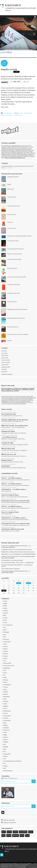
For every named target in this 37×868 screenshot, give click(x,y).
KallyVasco (13, 5)
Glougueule (25, 388)
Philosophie (6, 697)
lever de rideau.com (9, 665)
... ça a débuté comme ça (9, 437)
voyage (31, 832)
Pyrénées (6, 718)
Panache (6, 692)
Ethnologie (6, 632)
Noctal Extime (7, 685)
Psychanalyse (7, 716)
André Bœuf (5, 489)
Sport (5, 749)
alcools (5, 601)
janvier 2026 (5, 358)
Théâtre (6, 756)
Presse (5, 708)
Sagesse (6, 737)
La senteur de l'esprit (17, 560)
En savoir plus (22, 867)
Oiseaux (6, 687)
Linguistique (7, 668)
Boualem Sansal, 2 (7, 460)
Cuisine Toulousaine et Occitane (23, 549)
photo (4, 835)
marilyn (9, 832)
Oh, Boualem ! (6, 466)
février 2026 (5, 355)
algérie (5, 603)
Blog (5, 615)
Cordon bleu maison (7, 549)
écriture (15, 832)
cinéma (5, 618)
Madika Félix (5, 552)
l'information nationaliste (8, 547)
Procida (5, 713)
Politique (6, 706)
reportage (6, 728)
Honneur (6, 651)
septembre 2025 (6, 367)
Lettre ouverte (7, 663)
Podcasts (6, 701)
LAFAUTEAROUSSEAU (7, 572)
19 (4, 590)
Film (5, 637)
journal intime (23, 832)
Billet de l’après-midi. (8, 449)
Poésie (5, 704)
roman (5, 732)
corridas (30, 113)
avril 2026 (4, 351)
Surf (4, 751)
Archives (6, 613)
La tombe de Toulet (7, 443)
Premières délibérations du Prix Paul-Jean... (15, 420)
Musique (6, 680)
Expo (5, 635)
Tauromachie (7, 754)
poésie (22, 835)
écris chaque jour (8, 625)
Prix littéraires (7, 711)
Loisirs (5, 673)
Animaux (6, 611)
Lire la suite (9, 168)
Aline (3, 484)
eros (5, 627)
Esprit (5, 630)
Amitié (5, 606)
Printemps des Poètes (8, 431)
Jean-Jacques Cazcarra (8, 501)
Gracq (5, 644)
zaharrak (17, 569)
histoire (5, 649)
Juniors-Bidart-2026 (7, 569)
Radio (5, 723)
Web (5, 768)
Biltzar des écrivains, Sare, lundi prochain (15, 426)
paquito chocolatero (7, 115)
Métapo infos (30, 562)
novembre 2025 (6, 362)
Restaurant (6, 730)
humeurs (6, 654)
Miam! (5, 678)
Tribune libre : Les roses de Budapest (11, 554)
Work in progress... (8, 771)
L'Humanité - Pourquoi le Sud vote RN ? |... (12, 565)
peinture (6, 694)
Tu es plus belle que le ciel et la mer (13, 761)
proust (4, 832)
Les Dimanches (6, 560)
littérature (15, 835)
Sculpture (6, 742)
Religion (6, 725)
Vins (5, 763)
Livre (5, 670)
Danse (5, 620)
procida (9, 835)
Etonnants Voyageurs (7, 388)
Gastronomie (7, 642)
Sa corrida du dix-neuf (8, 414)
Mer (4, 675)
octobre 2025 (5, 365)
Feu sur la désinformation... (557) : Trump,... (13, 562)
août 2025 (4, 369)
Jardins (5, 658)
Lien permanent (6, 113)
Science (5, 740)
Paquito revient (9, 69)
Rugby (5, 735)
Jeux (5, 661)
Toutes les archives (7, 374)
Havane (5, 646)
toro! (21, 113)
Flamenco (6, 639)
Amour (5, 608)
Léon (3, 478)
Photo (5, 699)
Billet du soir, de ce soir (9, 454)
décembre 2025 (6, 360)
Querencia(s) (7, 720)
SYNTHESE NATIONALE (29, 554)
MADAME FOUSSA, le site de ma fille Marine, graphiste (18, 390)
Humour (6, 656)
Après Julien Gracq (17, 389)
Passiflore (8, 389)
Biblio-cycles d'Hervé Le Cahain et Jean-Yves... (23, 552)
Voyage (5, 766)
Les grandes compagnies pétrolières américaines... (15, 546)
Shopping (6, 747)
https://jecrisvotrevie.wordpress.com (15, 158)
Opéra (5, 689)
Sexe (5, 744)
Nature (5, 682)
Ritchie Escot (17, 388)
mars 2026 (4, 353)
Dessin (5, 622)
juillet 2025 (4, 372)
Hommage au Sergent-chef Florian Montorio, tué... (15, 571)
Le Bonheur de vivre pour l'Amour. (10, 556)
